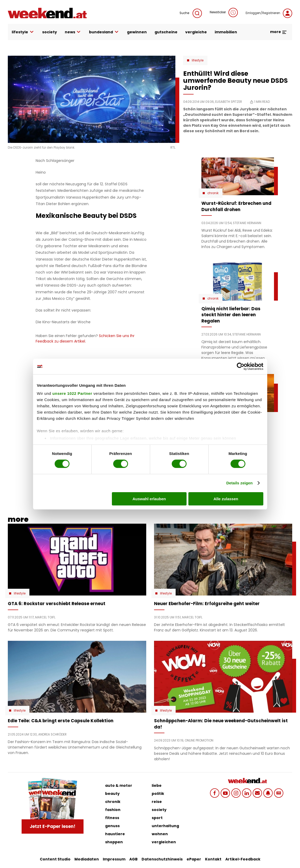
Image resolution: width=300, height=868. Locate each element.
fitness (112, 818)
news (73, 32)
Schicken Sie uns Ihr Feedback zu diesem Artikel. (85, 338)
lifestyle (23, 32)
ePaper (194, 859)
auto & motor (119, 785)
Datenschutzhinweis (162, 859)
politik (158, 794)
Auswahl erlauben (149, 499)
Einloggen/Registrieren (269, 13)
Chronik (213, 193)
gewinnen (137, 32)
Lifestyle (198, 60)
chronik (113, 802)
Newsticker (224, 12)
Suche (191, 13)
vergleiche (196, 32)
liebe (157, 785)
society (50, 32)
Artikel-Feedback (243, 859)
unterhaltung (165, 826)
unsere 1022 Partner (72, 393)
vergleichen (164, 842)
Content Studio (55, 859)
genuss (112, 826)
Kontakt (213, 859)
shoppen (114, 842)
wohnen (160, 834)
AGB (133, 859)
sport (157, 818)
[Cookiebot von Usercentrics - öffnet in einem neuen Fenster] (241, 366)
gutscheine (166, 32)
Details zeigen (240, 483)
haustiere (115, 834)
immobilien (226, 32)
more (279, 32)
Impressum (114, 859)
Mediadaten (87, 859)
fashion (113, 810)
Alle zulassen (226, 499)
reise (157, 802)
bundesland (104, 32)
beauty (112, 794)
